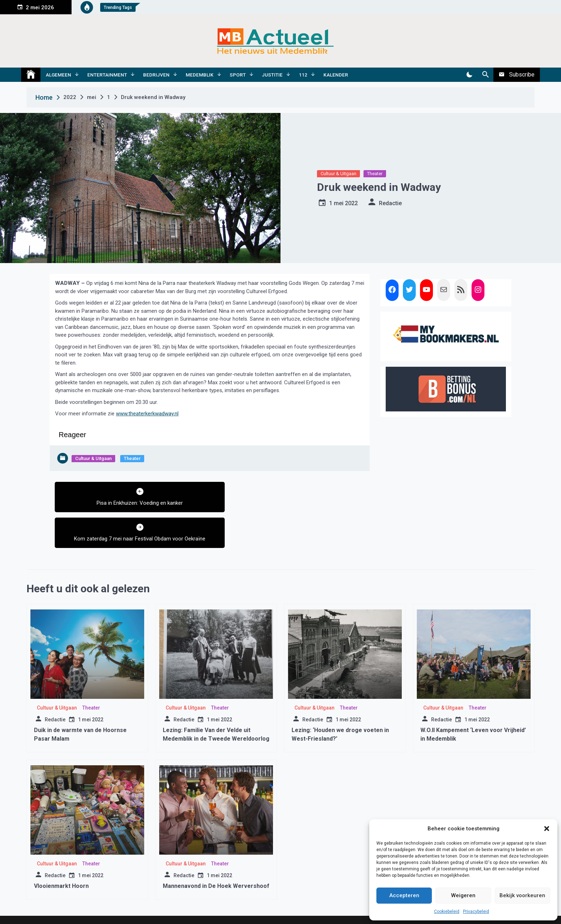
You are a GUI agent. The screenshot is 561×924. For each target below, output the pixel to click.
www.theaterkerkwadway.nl (147, 414)
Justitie (272, 75)
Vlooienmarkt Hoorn (61, 858)
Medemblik (200, 75)
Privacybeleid (476, 911)
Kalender (336, 75)
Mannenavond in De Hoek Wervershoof (216, 858)
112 (303, 75)
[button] (547, 829)
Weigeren (463, 895)
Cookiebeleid (447, 911)
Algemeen (58, 75)
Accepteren (404, 895)
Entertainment (107, 75)
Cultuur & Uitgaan (338, 174)
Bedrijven (156, 75)
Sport (238, 75)
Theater (375, 174)
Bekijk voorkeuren (522, 895)
